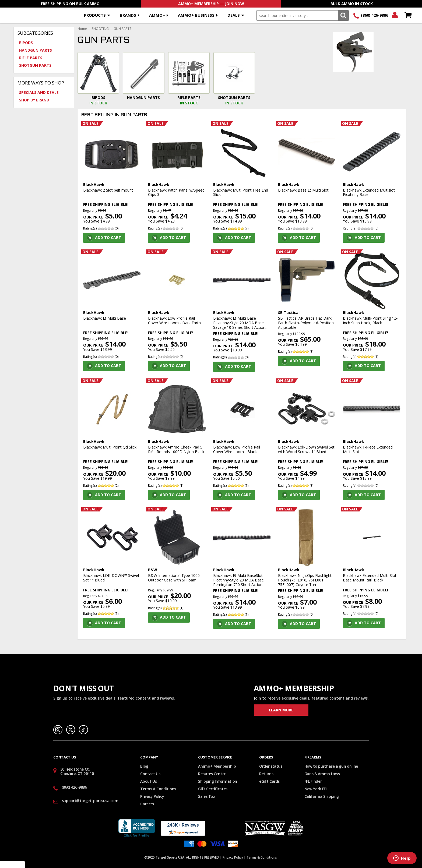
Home (82, 29)
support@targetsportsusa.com (90, 801)
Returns (266, 774)
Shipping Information (218, 781)
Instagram (58, 730)
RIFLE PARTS (31, 58)
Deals (234, 15)
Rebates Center (212, 774)
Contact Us (150, 774)
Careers (147, 804)
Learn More (281, 710)
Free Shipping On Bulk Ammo (70, 4)
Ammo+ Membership (217, 766)
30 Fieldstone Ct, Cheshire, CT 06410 (77, 771)
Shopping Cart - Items (408, 15)
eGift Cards (269, 781)
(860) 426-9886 (374, 15)
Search (343, 15)
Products (95, 15)
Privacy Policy (152, 796)
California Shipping (322, 796)
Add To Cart (108, 237)
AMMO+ (157, 15)
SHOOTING (100, 29)
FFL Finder (313, 781)
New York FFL (316, 789)
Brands (128, 15)
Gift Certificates (213, 789)
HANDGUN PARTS (36, 50)
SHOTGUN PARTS (35, 65)
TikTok (83, 730)
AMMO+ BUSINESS (196, 15)
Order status (271, 766)
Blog (144, 766)
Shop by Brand (34, 100)
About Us (148, 781)
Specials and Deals (39, 92)
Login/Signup (395, 15)
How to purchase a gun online (331, 766)
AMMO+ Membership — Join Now (211, 4)
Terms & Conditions (158, 789)
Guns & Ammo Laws (322, 774)
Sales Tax (207, 796)
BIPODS (26, 43)
